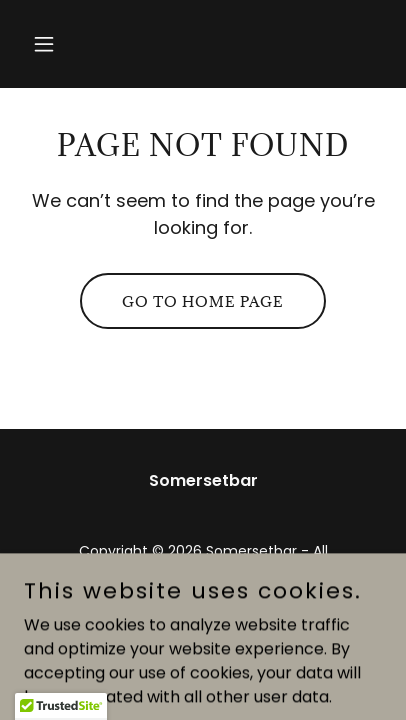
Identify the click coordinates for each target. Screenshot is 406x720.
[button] (51, 44)
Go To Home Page (203, 301)
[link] (203, 628)
